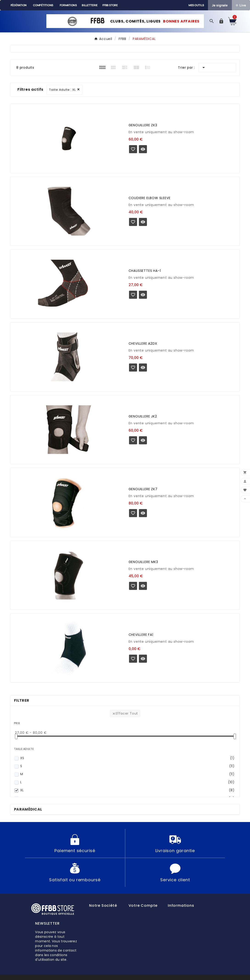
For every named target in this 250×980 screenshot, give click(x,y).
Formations (68, 5)
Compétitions (43, 5)
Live (241, 5)
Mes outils (196, 5)
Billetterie (90, 5)
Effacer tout (125, 714)
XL (127, 791)
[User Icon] (221, 22)
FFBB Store (110, 5)
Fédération (19, 5)
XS (127, 759)
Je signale (220, 5)
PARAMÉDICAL (28, 810)
